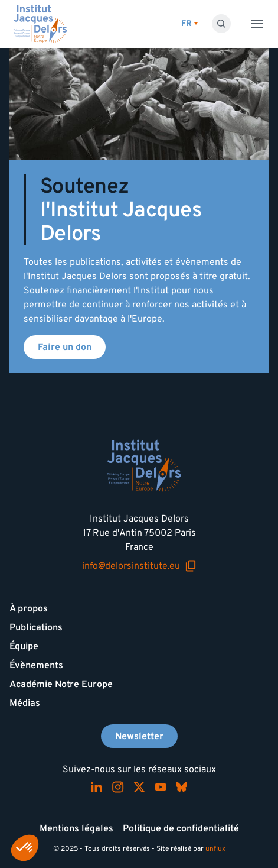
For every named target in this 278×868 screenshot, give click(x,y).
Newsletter (139, 736)
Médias (25, 703)
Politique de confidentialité (181, 828)
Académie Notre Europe (61, 684)
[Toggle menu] (257, 24)
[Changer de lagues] (189, 24)
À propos (29, 608)
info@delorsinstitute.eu (139, 566)
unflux (215, 849)
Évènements (36, 665)
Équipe (24, 646)
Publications (36, 627)
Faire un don (65, 347)
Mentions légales (76, 828)
